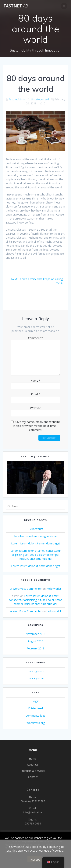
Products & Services (33, 771)
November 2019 (35, 634)
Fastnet (16, 6)
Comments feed (35, 716)
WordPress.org (36, 723)
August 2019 (35, 641)
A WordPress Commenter (26, 589)
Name (35, 380)
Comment (35, 338)
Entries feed (35, 708)
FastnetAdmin (17, 99)
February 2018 (35, 648)
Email (36, 394)
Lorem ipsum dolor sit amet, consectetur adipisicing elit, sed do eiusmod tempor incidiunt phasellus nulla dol (36, 555)
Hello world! (36, 529)
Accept (35, 859)
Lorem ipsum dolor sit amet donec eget (36, 543)
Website (36, 408)
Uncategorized (40, 99)
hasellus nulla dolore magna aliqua (35, 536)
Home (33, 759)
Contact (33, 777)
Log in (36, 701)
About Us (33, 765)
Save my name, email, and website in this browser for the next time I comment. (37, 426)
